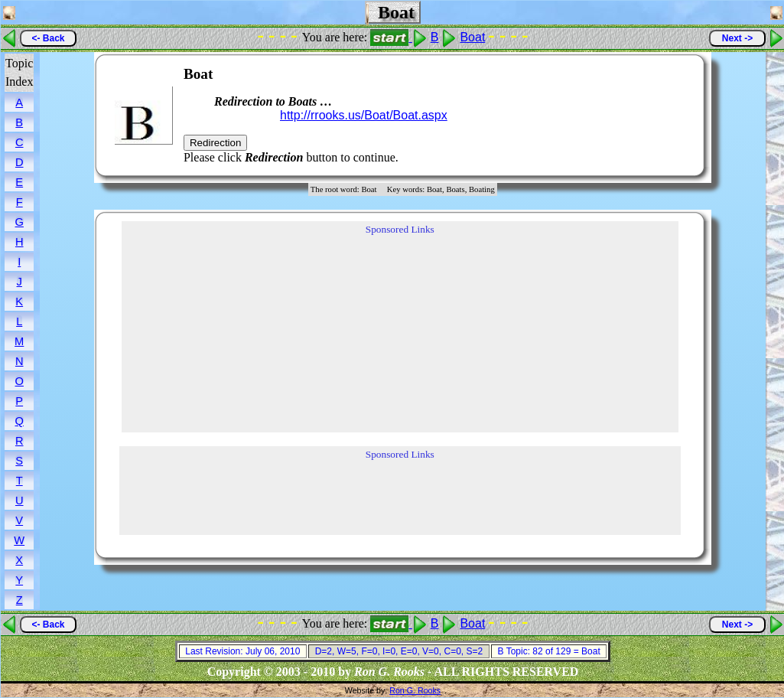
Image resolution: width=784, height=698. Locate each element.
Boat (472, 37)
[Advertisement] (646, 116)
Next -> (737, 38)
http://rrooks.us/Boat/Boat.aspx (364, 115)
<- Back (48, 38)
